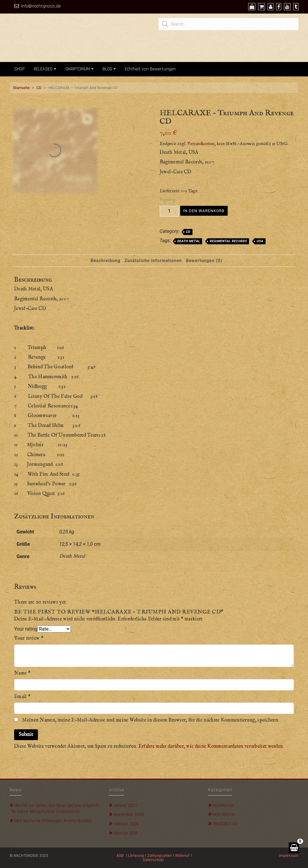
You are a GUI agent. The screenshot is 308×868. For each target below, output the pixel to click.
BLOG (107, 69)
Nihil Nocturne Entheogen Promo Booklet (53, 821)
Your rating (26, 629)
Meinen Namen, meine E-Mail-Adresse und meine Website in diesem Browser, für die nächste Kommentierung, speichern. (151, 720)
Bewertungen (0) (204, 261)
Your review (29, 638)
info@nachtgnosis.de (41, 6)
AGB (120, 856)
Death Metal (189, 241)
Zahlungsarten (160, 856)
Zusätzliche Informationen (153, 261)
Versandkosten (201, 144)
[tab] (105, 261)
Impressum (289, 856)
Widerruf (182, 856)
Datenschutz (154, 860)
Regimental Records (228, 241)
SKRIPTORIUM (78, 69)
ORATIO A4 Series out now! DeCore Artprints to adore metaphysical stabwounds (55, 809)
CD (39, 88)
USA (260, 241)
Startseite (21, 88)
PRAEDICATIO (225, 824)
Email (22, 697)
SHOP (19, 69)
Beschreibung (105, 261)
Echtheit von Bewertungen (150, 69)
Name (22, 673)
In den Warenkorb (204, 211)
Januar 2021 (125, 806)
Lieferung (136, 856)
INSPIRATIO (223, 806)
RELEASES (43, 69)
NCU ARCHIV (224, 815)
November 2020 (129, 815)
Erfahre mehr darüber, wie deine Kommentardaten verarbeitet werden (211, 746)
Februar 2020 (126, 824)
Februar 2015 (126, 833)
